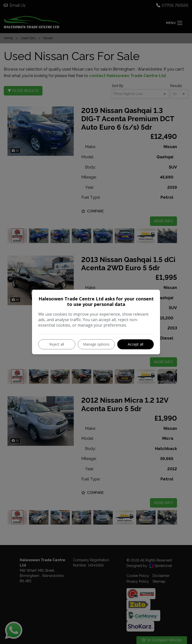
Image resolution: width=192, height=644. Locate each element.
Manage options (96, 344)
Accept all (135, 344)
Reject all (57, 344)
